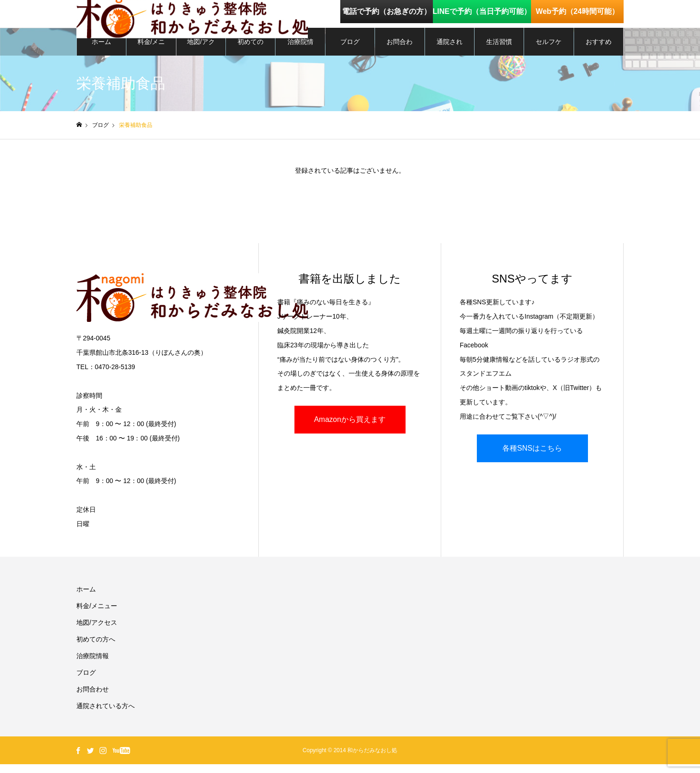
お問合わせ (400, 56)
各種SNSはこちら (532, 457)
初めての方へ (250, 56)
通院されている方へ (450, 56)
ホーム (101, 51)
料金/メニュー (151, 56)
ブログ (350, 51)
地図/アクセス (201, 56)
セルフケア (549, 56)
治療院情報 (300, 56)
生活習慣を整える (499, 56)
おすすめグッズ (599, 56)
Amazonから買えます (350, 429)
